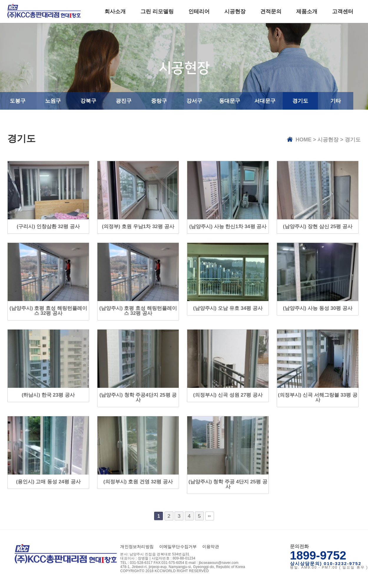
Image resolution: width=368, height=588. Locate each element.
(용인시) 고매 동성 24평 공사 (48, 482)
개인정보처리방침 (137, 547)
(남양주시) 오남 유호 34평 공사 (228, 308)
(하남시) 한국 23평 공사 (48, 395)
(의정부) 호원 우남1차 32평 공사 (138, 227)
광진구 (124, 101)
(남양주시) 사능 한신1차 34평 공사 (228, 227)
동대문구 (230, 101)
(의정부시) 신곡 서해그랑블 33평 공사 (318, 397)
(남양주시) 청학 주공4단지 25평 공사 (138, 397)
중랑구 (159, 101)
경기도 (300, 101)
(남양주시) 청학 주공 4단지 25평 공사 (228, 484)
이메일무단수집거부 (178, 547)
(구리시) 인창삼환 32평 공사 (48, 227)
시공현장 (235, 11)
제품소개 (307, 11)
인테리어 (199, 11)
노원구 (53, 101)
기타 (336, 101)
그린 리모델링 (157, 11)
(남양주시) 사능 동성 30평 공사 (318, 308)
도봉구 (18, 101)
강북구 (88, 101)
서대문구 (265, 101)
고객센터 (343, 11)
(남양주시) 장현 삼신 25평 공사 (318, 227)
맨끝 (210, 516)
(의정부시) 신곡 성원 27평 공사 (228, 395)
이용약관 (211, 547)
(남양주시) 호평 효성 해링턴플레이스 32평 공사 (48, 311)
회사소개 (115, 11)
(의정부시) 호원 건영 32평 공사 (138, 482)
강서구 (194, 101)
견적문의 (271, 11)
